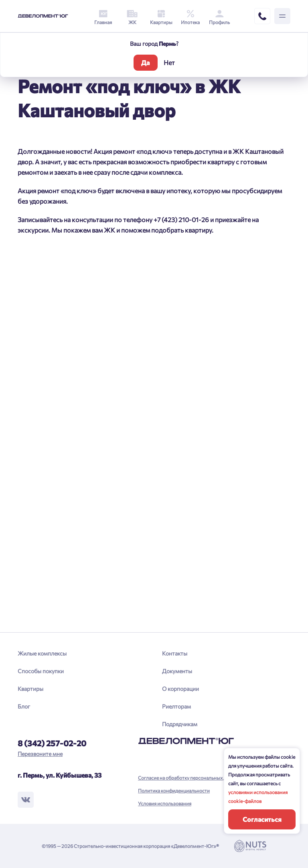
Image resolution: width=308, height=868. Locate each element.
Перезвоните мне (40, 754)
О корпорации (180, 689)
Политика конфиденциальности (174, 790)
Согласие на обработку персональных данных (189, 778)
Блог (24, 706)
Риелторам (176, 706)
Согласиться (262, 819)
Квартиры (30, 689)
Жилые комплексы (42, 653)
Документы (177, 671)
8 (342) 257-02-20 (52, 743)
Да (145, 62)
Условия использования (165, 803)
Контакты (175, 653)
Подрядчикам (180, 724)
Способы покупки (41, 671)
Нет (169, 62)
